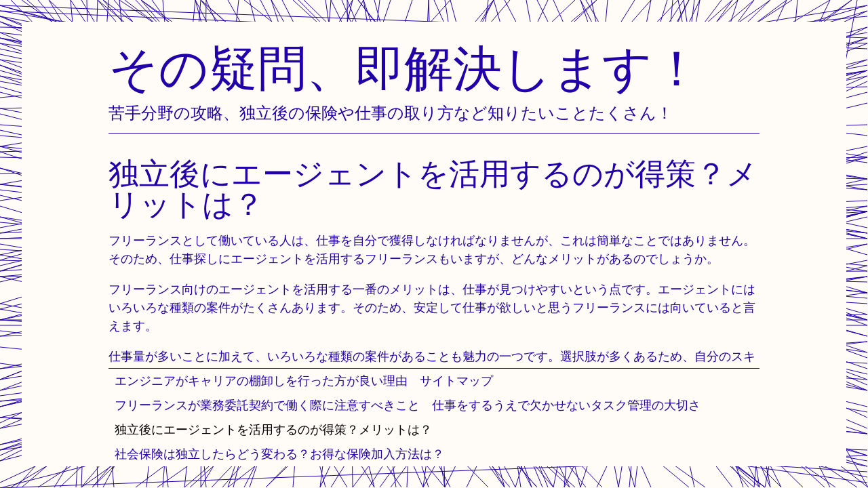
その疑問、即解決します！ (405, 67)
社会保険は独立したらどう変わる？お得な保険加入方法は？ (279, 454)
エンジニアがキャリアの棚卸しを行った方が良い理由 (261, 381)
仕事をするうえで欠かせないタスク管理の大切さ (566, 405)
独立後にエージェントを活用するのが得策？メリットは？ (273, 429)
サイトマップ (456, 381)
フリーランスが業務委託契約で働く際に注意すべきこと (267, 405)
